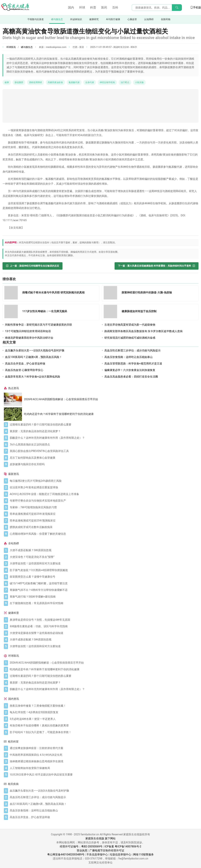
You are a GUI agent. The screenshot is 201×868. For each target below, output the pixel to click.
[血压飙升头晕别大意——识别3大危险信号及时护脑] (103, 791)
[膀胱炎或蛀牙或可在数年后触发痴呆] (103, 527)
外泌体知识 (76, 19)
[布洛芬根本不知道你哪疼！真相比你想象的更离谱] (103, 726)
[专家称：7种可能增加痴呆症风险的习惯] (103, 507)
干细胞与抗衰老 (36, 19)
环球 (82, 7)
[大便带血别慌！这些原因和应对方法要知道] (103, 564)
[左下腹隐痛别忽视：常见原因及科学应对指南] (103, 603)
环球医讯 (11, 47)
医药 (104, 7)
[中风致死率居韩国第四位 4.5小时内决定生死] (103, 755)
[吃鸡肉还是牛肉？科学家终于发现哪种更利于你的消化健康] (14, 414)
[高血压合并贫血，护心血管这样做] (103, 817)
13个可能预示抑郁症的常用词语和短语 (28, 331)
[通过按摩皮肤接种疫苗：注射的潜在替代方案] (103, 748)
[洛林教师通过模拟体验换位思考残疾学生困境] (103, 761)
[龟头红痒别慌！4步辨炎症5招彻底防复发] (103, 712)
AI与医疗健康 (113, 19)
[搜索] (177, 8)
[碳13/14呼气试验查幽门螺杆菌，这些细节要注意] (103, 583)
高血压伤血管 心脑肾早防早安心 (24, 370)
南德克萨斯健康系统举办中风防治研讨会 (29, 338)
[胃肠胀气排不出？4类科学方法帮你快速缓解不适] (103, 590)
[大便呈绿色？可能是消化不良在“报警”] (103, 557)
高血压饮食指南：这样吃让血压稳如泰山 (128, 357)
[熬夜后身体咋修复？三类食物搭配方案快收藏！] (103, 706)
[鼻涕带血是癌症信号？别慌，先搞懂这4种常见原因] (103, 620)
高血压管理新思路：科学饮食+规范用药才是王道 (133, 364)
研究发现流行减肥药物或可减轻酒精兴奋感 (130, 338)
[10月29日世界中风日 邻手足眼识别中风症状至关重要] (103, 775)
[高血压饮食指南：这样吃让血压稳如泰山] (103, 811)
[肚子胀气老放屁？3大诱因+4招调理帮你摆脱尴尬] (103, 570)
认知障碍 (149, 19)
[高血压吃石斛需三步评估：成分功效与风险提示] (103, 797)
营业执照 (82, 850)
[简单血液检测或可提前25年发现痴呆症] (103, 514)
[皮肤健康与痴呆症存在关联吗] (103, 464)
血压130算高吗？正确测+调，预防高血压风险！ (33, 357)
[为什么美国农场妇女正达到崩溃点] (103, 445)
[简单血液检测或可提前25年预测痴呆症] (103, 521)
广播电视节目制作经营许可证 (107, 850)
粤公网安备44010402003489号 (66, 855)
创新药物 (166, 19)
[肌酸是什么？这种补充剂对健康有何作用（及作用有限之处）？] (103, 438)
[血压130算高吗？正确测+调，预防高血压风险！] (103, 804)
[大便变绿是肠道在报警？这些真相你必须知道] (103, 633)
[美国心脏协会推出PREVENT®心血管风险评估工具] (103, 451)
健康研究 (94, 19)
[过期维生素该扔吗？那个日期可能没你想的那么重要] (103, 425)
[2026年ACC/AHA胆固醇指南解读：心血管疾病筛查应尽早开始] (14, 399)
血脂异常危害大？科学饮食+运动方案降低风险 (33, 377)
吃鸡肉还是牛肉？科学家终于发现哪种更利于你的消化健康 (59, 414)
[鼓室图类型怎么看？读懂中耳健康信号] (103, 577)
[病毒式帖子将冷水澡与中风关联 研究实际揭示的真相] (12, 293)
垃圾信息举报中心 (120, 855)
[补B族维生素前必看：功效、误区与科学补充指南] (103, 626)
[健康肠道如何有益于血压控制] (111, 312)
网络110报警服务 (143, 855)
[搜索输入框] (157, 8)
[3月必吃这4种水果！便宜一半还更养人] (103, 719)
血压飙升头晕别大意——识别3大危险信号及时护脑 (35, 350)
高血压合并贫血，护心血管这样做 (25, 364)
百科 (115, 7)
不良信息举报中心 (97, 855)
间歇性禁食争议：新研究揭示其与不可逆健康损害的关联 (39, 325)
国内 (71, 7)
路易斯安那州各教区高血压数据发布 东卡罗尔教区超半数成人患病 (144, 331)
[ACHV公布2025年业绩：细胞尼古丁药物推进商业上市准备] (103, 494)
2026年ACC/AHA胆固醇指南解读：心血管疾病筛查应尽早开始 (61, 399)
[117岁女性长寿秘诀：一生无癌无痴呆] (12, 312)
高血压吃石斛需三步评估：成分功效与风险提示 (132, 350)
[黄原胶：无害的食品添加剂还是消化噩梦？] (103, 431)
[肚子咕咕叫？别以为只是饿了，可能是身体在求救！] (103, 732)
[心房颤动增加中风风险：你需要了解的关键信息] (103, 534)
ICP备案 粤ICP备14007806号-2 (123, 846)
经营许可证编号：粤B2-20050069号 (81, 846)
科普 (93, 7)
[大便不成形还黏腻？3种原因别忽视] (103, 550)
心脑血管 (132, 19)
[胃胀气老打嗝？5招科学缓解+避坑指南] (103, 597)
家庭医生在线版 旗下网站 (100, 838)
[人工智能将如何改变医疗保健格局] (103, 768)
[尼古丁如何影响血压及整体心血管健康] (103, 458)
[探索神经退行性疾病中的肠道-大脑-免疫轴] (111, 293)
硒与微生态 (57, 19)
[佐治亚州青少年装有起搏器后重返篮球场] (103, 487)
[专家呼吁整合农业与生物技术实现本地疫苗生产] (103, 501)
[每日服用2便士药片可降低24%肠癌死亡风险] (103, 481)
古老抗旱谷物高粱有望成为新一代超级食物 (130, 325)
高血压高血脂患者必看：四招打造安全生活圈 (131, 377)
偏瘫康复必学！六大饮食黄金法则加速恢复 (130, 370)
